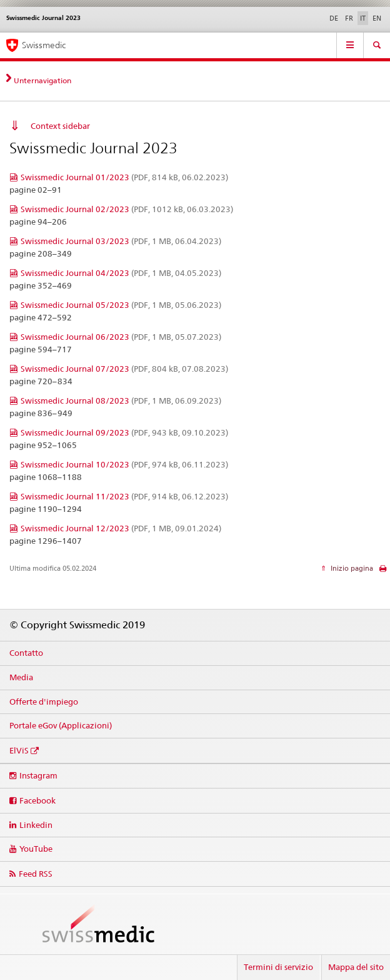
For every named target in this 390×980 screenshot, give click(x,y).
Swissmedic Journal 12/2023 (121, 528)
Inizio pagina (351, 568)
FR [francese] (349, 18)
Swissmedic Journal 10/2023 (124, 464)
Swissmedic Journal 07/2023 (124, 369)
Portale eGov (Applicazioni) (61, 725)
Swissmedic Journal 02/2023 (127, 209)
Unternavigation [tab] (42, 80)
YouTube (36, 849)
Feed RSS (36, 874)
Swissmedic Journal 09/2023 (124, 432)
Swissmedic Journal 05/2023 (121, 305)
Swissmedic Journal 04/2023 (121, 273)
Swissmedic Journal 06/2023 (121, 337)
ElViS (19, 750)
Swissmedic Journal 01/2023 (124, 177)
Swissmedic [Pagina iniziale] (44, 45)
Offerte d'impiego (44, 702)
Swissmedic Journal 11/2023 (124, 496)
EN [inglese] (377, 18)
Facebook (37, 800)
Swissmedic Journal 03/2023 (121, 241)
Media (21, 677)
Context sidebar (60, 126)
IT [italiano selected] (363, 18)
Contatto (26, 653)
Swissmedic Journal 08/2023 (121, 401)
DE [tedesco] (334, 18)
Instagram (38, 775)
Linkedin (36, 825)
